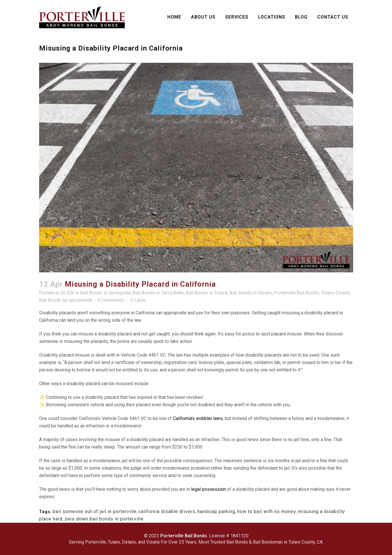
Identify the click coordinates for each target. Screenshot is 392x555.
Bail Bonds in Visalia (251, 293)
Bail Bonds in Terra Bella (158, 293)
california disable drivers (167, 511)
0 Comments (111, 300)
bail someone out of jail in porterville (95, 511)
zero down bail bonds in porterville (104, 519)
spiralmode (80, 300)
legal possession (208, 489)
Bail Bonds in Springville (105, 293)
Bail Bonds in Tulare (207, 293)
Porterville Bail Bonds (296, 293)
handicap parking (216, 511)
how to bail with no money (267, 511)
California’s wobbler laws (198, 418)
